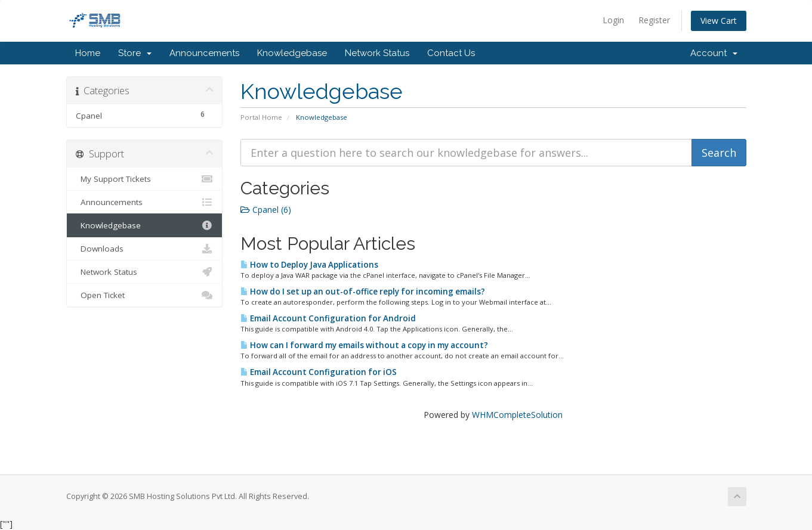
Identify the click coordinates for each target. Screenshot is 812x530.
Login (613, 20)
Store (135, 53)
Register (654, 20)
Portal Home (261, 117)
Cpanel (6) (266, 210)
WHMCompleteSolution (517, 415)
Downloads (145, 249)
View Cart (719, 21)
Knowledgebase (292, 53)
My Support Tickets (145, 179)
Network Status (377, 53)
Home (88, 53)
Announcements (204, 53)
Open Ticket (145, 295)
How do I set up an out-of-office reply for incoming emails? (363, 292)
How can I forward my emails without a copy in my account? (364, 345)
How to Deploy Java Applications (309, 265)
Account (714, 53)
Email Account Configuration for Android (328, 318)
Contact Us (451, 53)
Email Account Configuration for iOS (319, 372)
